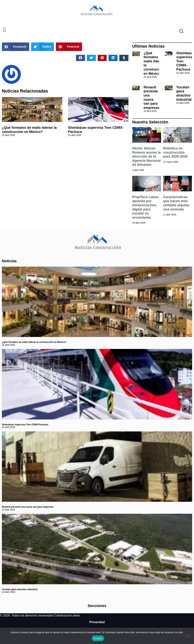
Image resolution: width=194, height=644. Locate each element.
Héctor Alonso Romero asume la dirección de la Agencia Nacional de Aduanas (146, 156)
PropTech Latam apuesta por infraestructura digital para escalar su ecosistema (145, 207)
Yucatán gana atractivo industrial (184, 93)
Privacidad (97, 622)
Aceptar (98, 638)
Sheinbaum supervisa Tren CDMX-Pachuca (25, 425)
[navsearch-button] (180, 32)
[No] (188, 636)
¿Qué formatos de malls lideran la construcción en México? (29, 130)
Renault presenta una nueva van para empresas (152, 97)
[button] (5, 30)
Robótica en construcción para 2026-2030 (175, 152)
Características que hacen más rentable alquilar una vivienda (176, 203)
